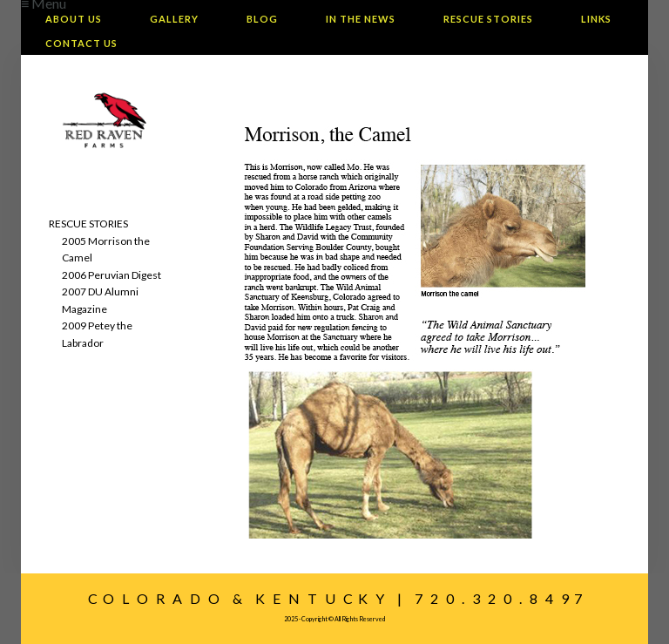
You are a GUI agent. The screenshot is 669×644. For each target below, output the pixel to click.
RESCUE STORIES (88, 224)
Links (596, 19)
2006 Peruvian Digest (111, 275)
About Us (74, 19)
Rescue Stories (488, 19)
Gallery (174, 19)
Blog (262, 19)
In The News (361, 19)
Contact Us (81, 43)
